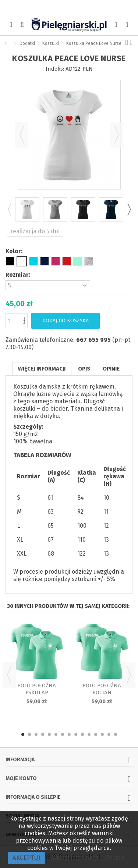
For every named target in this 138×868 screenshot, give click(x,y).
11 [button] (89, 734)
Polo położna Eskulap (37, 689)
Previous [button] (9, 209)
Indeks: (55, 69)
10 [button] (82, 734)
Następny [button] (117, 135)
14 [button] (109, 734)
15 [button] (116, 734)
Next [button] (129, 209)
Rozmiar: (19, 275)
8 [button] (69, 734)
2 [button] (29, 734)
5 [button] (49, 734)
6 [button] (56, 734)
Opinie (111, 369)
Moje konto (21, 778)
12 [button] (96, 734)
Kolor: (15, 251)
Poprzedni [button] (22, 135)
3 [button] (36, 734)
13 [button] (102, 734)
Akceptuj (26, 858)
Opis (84, 369)
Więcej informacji (42, 369)
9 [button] (76, 734)
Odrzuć (115, 858)
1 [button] (23, 734)
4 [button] (43, 734)
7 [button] (63, 734)
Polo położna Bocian (102, 689)
